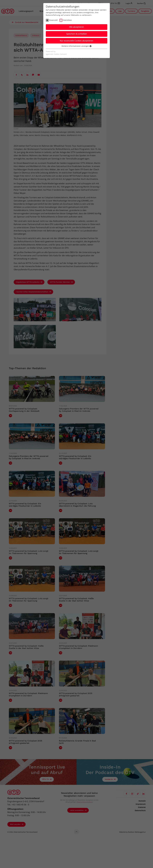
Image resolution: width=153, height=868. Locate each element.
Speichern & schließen (77, 34)
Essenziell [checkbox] (54, 20)
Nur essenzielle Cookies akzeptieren (76, 41)
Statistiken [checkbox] (67, 20)
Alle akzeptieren (77, 27)
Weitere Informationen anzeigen (76, 46)
